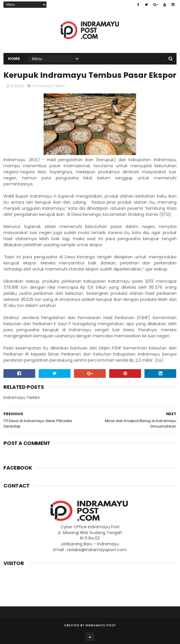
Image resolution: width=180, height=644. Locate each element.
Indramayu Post (101, 625)
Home (14, 59)
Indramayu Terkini (49, 86)
